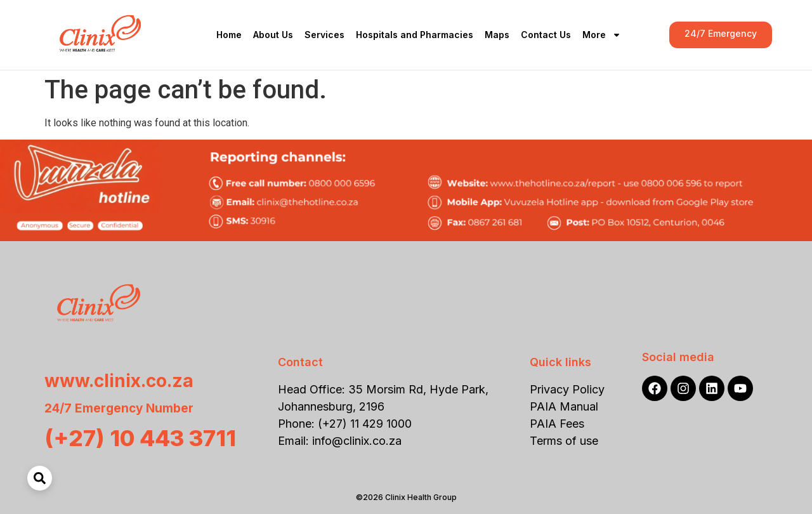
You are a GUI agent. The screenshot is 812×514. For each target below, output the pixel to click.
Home (229, 35)
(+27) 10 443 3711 (140, 438)
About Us (273, 35)
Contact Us (546, 35)
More (602, 35)
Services (324, 35)
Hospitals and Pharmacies (415, 35)
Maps (497, 35)
